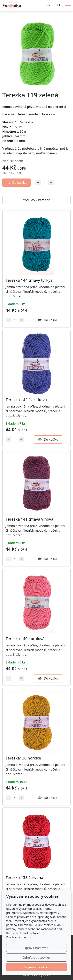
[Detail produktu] (36, 244)
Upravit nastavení (36, 948)
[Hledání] (59, 5)
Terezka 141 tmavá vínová (29, 519)
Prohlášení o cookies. (20, 937)
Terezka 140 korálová (25, 639)
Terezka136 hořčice (23, 758)
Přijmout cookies (36, 967)
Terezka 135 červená (24, 877)
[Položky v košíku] (49, 5)
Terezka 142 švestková (26, 400)
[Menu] (68, 6)
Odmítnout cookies (36, 958)
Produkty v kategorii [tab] (36, 200)
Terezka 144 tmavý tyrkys (29, 280)
